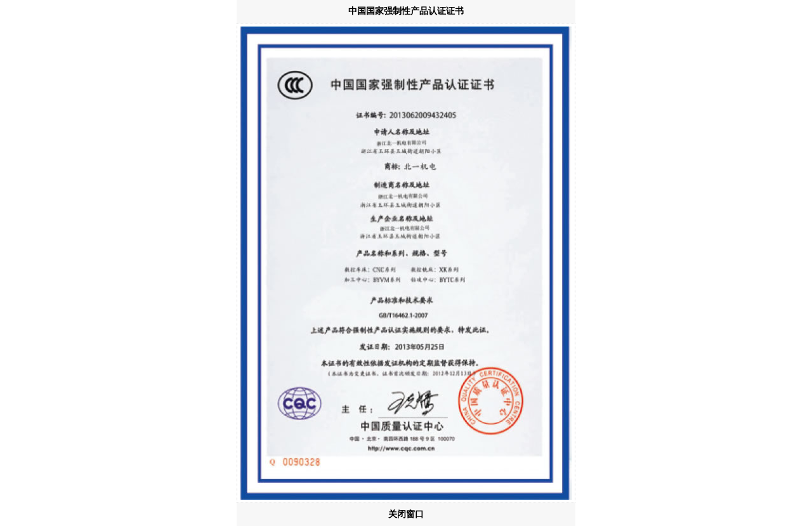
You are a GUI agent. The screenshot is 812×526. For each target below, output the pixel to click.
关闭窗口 (406, 514)
